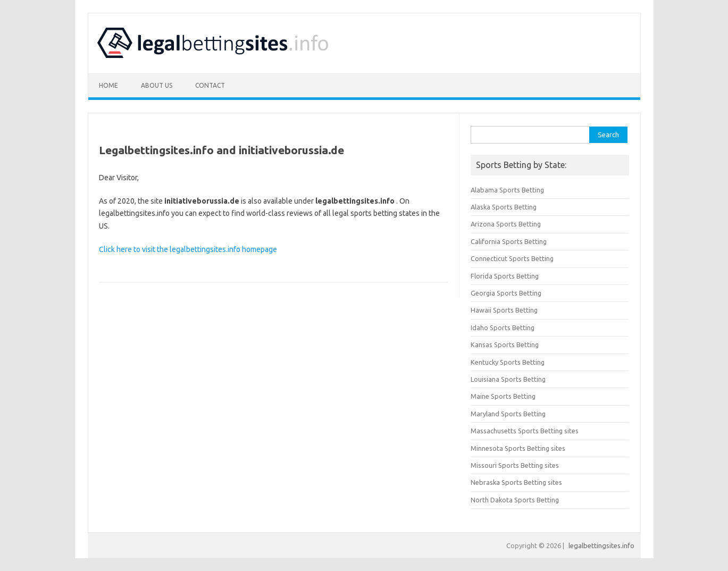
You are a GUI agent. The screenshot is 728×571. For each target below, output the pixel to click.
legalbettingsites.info (601, 545)
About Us (157, 85)
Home (108, 85)
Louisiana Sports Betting (508, 379)
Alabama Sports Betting (507, 190)
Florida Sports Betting (505, 276)
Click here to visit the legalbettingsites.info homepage (188, 249)
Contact (210, 85)
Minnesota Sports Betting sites (518, 448)
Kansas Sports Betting (505, 345)
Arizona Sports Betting (506, 224)
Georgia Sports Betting (506, 293)
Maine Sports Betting (503, 396)
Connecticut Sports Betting (512, 258)
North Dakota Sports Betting (515, 500)
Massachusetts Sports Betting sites (525, 431)
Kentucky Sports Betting (508, 362)
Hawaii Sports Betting (504, 310)
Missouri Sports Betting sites (515, 465)
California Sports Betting (509, 241)
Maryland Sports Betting (508, 414)
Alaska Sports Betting (504, 207)
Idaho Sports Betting (503, 328)
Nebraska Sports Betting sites (516, 482)
